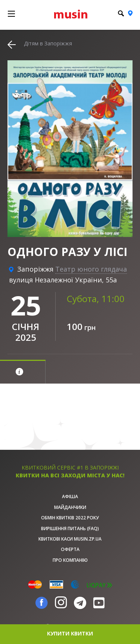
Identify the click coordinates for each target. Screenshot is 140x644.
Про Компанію (70, 560)
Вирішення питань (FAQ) (70, 528)
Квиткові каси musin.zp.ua (70, 539)
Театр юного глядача (91, 269)
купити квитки (70, 633)
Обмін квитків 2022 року (70, 518)
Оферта (70, 549)
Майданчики (70, 507)
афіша (70, 496)
